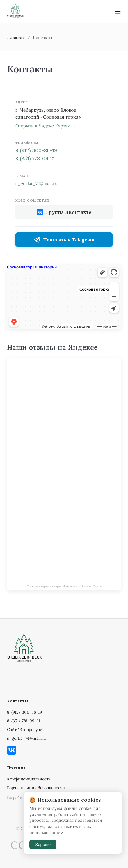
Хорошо (43, 844)
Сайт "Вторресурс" (25, 730)
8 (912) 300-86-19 (36, 150)
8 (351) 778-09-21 (35, 159)
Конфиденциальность (29, 779)
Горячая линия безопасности (36, 788)
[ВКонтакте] (64, 751)
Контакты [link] (42, 38)
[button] (118, 12)
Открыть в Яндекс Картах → (46, 126)
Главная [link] (16, 38)
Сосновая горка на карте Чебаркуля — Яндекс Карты (64, 586)
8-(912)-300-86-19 (24, 712)
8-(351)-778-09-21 (24, 721)
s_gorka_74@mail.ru (37, 183)
